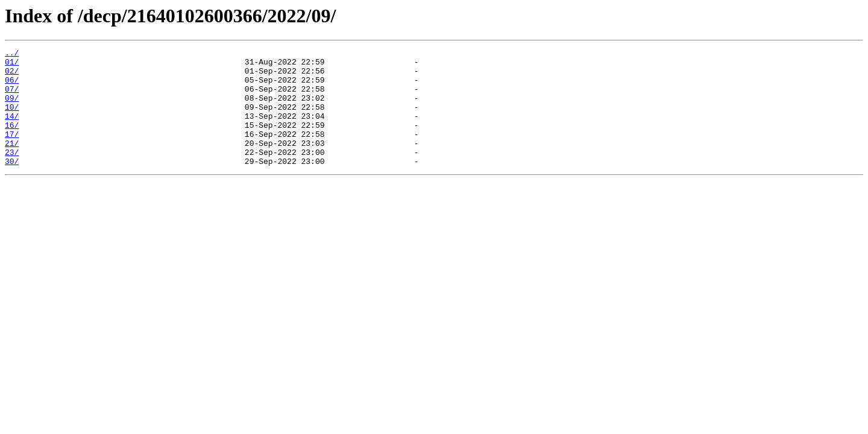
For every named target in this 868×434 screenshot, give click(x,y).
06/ (12, 87)
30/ (12, 184)
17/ (12, 152)
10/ (12, 119)
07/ (12, 98)
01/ (12, 65)
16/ (12, 141)
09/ (12, 108)
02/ (12, 76)
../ (12, 54)
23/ (12, 174)
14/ (12, 130)
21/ (12, 163)
